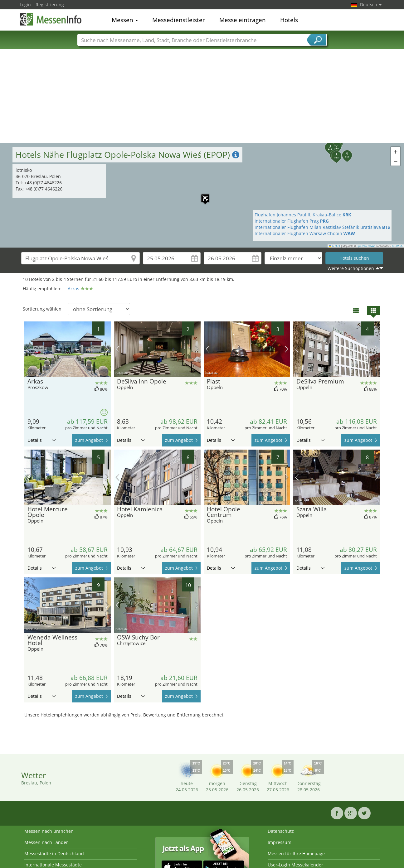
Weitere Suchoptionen (351, 268)
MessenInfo (51, 19)
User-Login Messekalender (295, 865)
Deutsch (371, 5)
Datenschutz (281, 831)
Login (25, 5)
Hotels (289, 20)
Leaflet (335, 246)
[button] (326, 144)
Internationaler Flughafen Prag (292, 221)
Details (41, 440)
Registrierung (50, 5)
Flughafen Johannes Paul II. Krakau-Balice (303, 215)
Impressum (280, 842)
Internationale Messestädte (53, 865)
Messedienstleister (179, 20)
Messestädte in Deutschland (54, 854)
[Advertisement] (202, 96)
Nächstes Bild (107, 349)
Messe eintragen (243, 20)
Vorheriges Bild (28, 349)
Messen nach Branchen (49, 831)
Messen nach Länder (46, 842)
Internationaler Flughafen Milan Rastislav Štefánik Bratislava (322, 227)
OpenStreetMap (366, 246)
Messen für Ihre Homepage (296, 854)
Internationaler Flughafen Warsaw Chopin (305, 233)
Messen (125, 20)
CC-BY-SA (397, 246)
